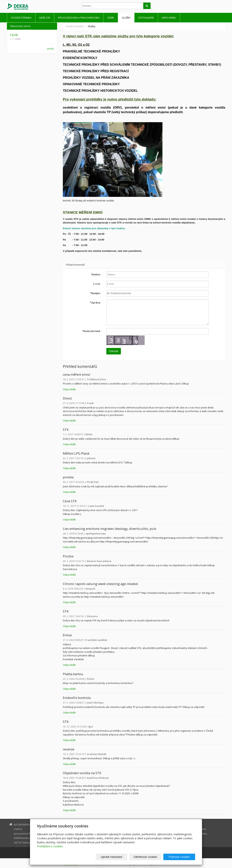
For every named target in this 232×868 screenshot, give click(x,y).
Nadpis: (95, 293)
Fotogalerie (146, 18)
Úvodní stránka (21, 18)
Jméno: (96, 274)
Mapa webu (169, 18)
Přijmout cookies (181, 857)
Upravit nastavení (118, 857)
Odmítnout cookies (149, 857)
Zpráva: (95, 303)
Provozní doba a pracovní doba (79, 18)
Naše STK (45, 18)
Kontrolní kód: (91, 331)
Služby (126, 18)
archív (50, 49)
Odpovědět (69, 389)
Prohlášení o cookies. (50, 846)
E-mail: (97, 284)
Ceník (111, 18)
